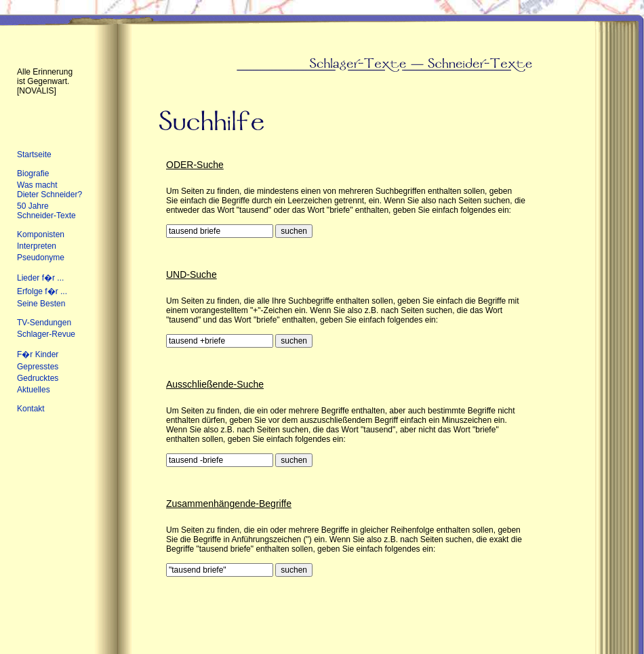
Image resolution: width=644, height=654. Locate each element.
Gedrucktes (38, 378)
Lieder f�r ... (40, 278)
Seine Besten (41, 304)
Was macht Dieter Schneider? (49, 190)
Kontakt (31, 409)
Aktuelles (34, 390)
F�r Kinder (38, 354)
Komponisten (41, 234)
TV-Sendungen (44, 323)
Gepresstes (38, 367)
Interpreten (37, 246)
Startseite (34, 155)
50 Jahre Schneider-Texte (46, 211)
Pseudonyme (41, 258)
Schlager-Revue (46, 334)
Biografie (33, 173)
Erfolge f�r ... (42, 291)
